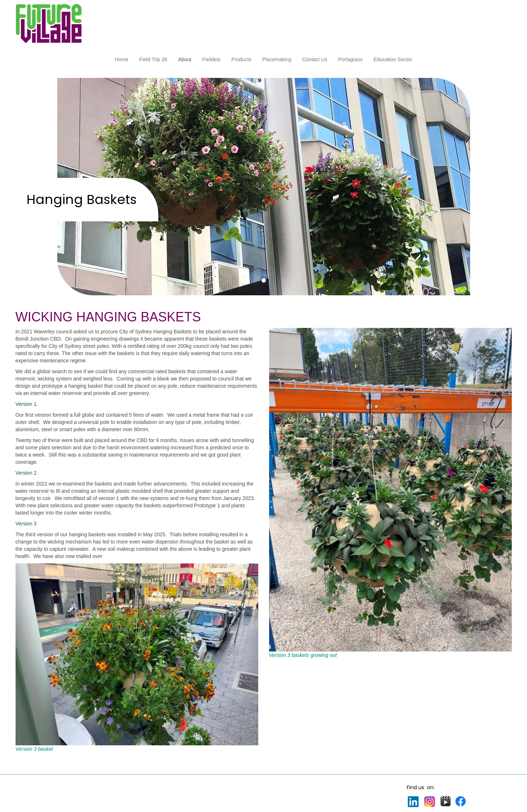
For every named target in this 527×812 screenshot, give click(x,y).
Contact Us (315, 59)
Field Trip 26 (153, 59)
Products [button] (241, 59)
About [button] (185, 59)
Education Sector (393, 59)
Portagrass (350, 59)
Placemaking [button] (277, 59)
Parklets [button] (211, 59)
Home (122, 59)
